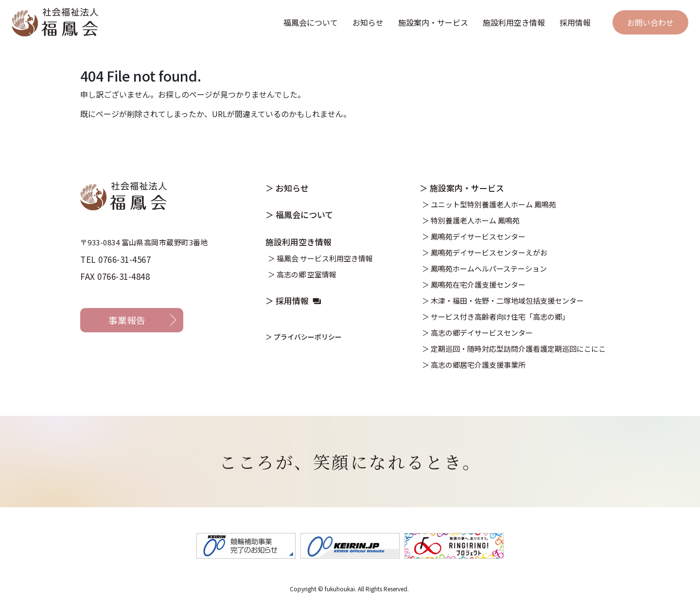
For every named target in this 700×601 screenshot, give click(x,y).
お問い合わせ (650, 22)
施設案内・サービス (433, 22)
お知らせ (368, 22)
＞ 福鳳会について (299, 215)
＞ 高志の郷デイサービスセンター (477, 333)
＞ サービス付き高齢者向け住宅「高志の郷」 (496, 317)
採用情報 (575, 22)
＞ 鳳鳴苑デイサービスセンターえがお (485, 252)
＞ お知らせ (287, 188)
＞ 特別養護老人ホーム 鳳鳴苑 (471, 220)
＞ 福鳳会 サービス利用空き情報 (320, 258)
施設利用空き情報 (514, 22)
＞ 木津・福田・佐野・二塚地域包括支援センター (503, 300)
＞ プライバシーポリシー (304, 337)
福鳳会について (311, 22)
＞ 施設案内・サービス (462, 188)
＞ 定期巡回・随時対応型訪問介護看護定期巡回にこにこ (514, 349)
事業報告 (127, 320)
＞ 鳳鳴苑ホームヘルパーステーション (484, 268)
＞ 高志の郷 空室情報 (302, 274)
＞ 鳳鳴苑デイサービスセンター (474, 236)
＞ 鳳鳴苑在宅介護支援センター (474, 284)
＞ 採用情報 (287, 300)
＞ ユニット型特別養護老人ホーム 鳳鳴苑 (489, 204)
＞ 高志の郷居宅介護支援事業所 (474, 365)
